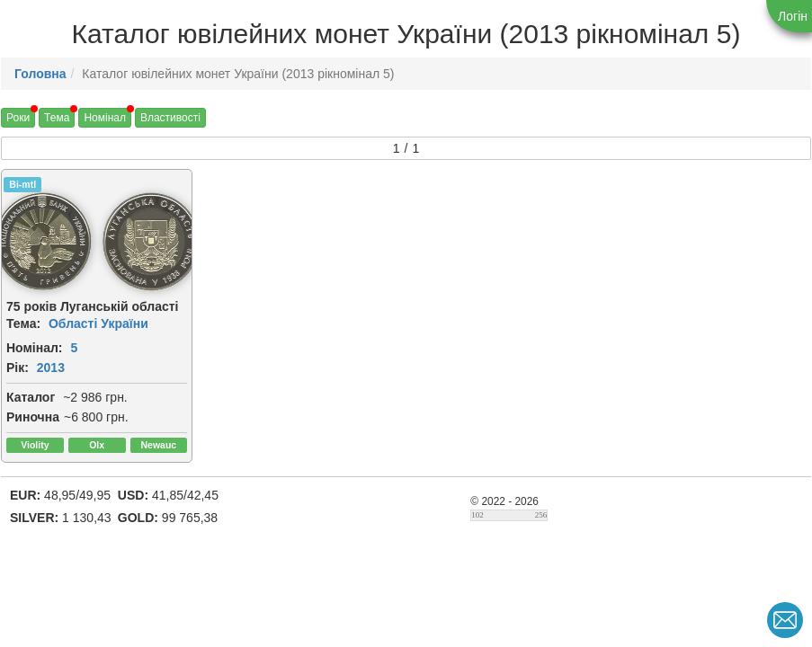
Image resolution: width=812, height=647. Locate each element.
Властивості (170, 118)
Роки (18, 118)
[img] (151, 242)
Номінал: (35, 348)
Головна (40, 74)
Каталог (31, 397)
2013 (51, 368)
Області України (98, 323)
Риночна (33, 417)
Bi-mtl (22, 184)
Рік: (18, 368)
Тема (57, 118)
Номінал (105, 118)
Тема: (23, 323)
